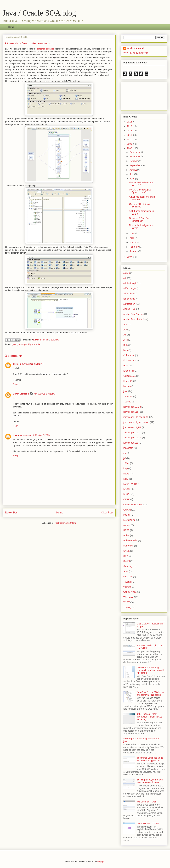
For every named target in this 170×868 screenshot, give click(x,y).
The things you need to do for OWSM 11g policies (150, 759)
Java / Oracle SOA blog (39, 13)
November (135, 156)
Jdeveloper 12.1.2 (132, 433)
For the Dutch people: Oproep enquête (140, 191)
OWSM (127, 510)
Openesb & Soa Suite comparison (140, 220)
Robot (126, 535)
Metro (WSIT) (130, 484)
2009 (130, 144)
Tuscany (128, 582)
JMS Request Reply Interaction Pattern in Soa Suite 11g (150, 717)
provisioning (129, 520)
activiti (127, 273)
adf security (129, 299)
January (134, 251)
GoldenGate (130, 376)
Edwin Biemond (21, 394)
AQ (125, 330)
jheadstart (128, 448)
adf (125, 278)
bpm (126, 350)
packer (127, 515)
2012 (130, 131)
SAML (126, 551)
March (133, 242)
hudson (127, 386)
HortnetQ (128, 381)
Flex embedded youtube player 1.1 (141, 184)
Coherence (129, 355)
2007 (130, 257)
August (133, 170)
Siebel (127, 561)
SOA (126, 571)
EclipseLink (129, 360)
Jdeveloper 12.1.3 (132, 438)
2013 (130, 126)
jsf (125, 458)
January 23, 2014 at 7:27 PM (37, 435)
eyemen (17, 364)
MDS (126, 479)
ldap (125, 468)
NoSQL (127, 494)
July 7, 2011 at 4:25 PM (45, 394)
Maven (127, 474)
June (132, 179)
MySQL (127, 489)
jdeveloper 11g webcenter (136, 422)
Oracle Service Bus (133, 505)
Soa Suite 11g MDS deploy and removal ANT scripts (150, 693)
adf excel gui (130, 288)
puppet (127, 525)
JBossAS (128, 396)
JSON (126, 463)
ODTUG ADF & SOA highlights (139, 205)
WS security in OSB (147, 802)
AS (125, 335)
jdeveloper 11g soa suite (29, 344)
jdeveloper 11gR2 (132, 427)
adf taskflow (129, 304)
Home (11, 27)
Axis (125, 340)
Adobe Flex (129, 309)
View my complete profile (136, 53)
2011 (130, 135)
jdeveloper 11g (131, 412)
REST (126, 530)
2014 (130, 122)
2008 (130, 148)
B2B (125, 345)
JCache (127, 402)
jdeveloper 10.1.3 (132, 407)
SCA (126, 556)
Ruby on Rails (130, 540)
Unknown (18, 435)
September (135, 165)
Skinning (128, 566)
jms (125, 453)
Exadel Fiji (129, 371)
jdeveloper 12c (131, 443)
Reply (16, 384)
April (132, 238)
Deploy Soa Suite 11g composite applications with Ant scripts (151, 670)
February (134, 247)
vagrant (127, 587)
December (135, 152)
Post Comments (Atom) (65, 523)
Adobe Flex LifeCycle (134, 319)
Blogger (101, 861)
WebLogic (128, 597)
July (132, 174)
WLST (127, 602)
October (134, 161)
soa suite (128, 577)
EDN (126, 366)
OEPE (127, 499)
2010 (130, 139)
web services (130, 592)
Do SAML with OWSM (148, 823)
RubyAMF (128, 546)
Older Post (107, 513)
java (15, 344)
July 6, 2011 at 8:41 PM (33, 364)
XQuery (127, 607)
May (132, 234)
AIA (125, 324)
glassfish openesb (45, 49)
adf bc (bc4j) (130, 283)
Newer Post (12, 513)
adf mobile (129, 294)
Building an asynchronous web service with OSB (150, 781)
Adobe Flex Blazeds (133, 314)
